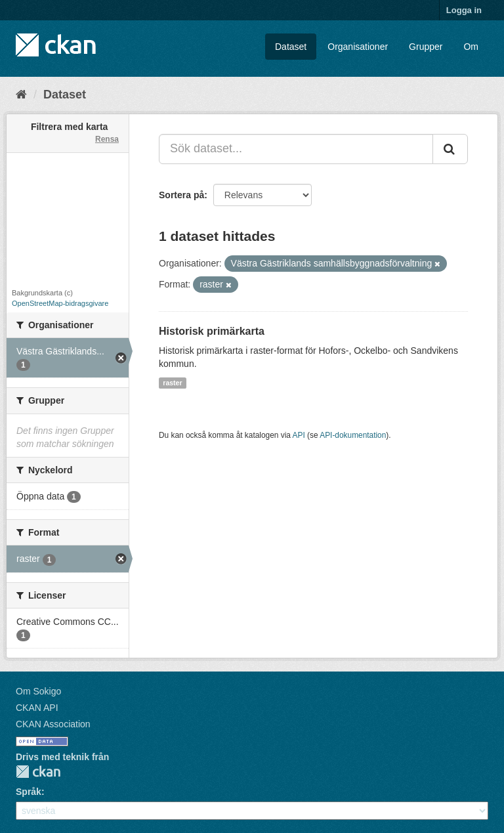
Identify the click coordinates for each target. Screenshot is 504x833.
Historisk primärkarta (212, 331)
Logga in (464, 10)
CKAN (38, 772)
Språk (29, 792)
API (299, 435)
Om (471, 47)
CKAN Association (53, 724)
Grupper (426, 47)
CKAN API (37, 708)
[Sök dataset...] (296, 149)
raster (172, 383)
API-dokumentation (353, 435)
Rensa (107, 139)
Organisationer (358, 47)
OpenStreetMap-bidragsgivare (60, 303)
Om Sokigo (38, 691)
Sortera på (181, 195)
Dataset (291, 47)
